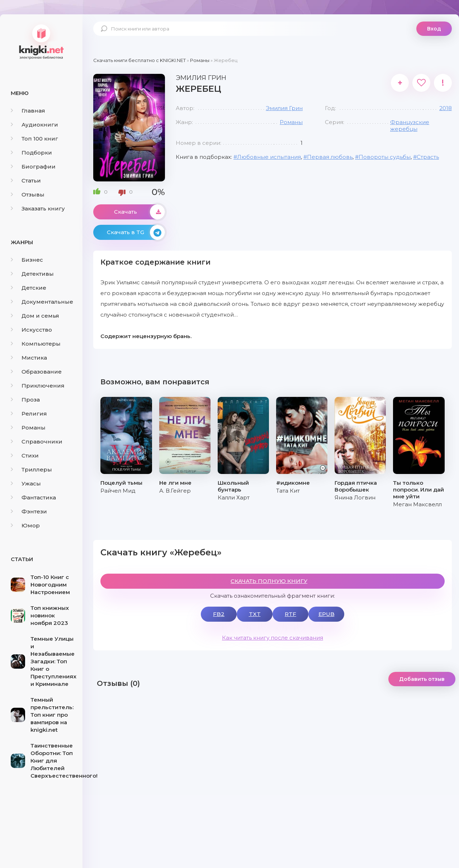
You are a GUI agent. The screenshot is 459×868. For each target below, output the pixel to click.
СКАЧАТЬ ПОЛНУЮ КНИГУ (269, 581)
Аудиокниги (34, 125)
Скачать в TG (136, 232)
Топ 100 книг (34, 139)
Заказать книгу (38, 208)
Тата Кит (288, 491)
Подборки (31, 153)
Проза (25, 400)
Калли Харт (234, 497)
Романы (28, 428)
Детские (29, 288)
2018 (446, 108)
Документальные (42, 302)
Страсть (428, 157)
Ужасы (26, 483)
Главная (28, 111)
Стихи (25, 456)
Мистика (29, 358)
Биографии (33, 167)
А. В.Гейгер (175, 491)
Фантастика (33, 497)
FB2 (219, 614)
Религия (29, 414)
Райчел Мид (118, 491)
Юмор (25, 525)
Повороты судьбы (385, 157)
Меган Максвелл (417, 504)
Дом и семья (35, 316)
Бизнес (27, 260)
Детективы (32, 274)
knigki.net (41, 41)
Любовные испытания (269, 157)
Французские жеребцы (410, 125)
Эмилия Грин (284, 108)
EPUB (326, 614)
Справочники (37, 442)
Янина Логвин (355, 497)
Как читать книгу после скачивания (273, 638)
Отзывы (28, 195)
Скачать (139, 212)
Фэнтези (29, 511)
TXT (255, 614)
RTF (290, 614)
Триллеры (31, 469)
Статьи (26, 181)
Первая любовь (330, 157)
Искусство (31, 330)
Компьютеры (36, 344)
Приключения (38, 386)
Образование (36, 372)
